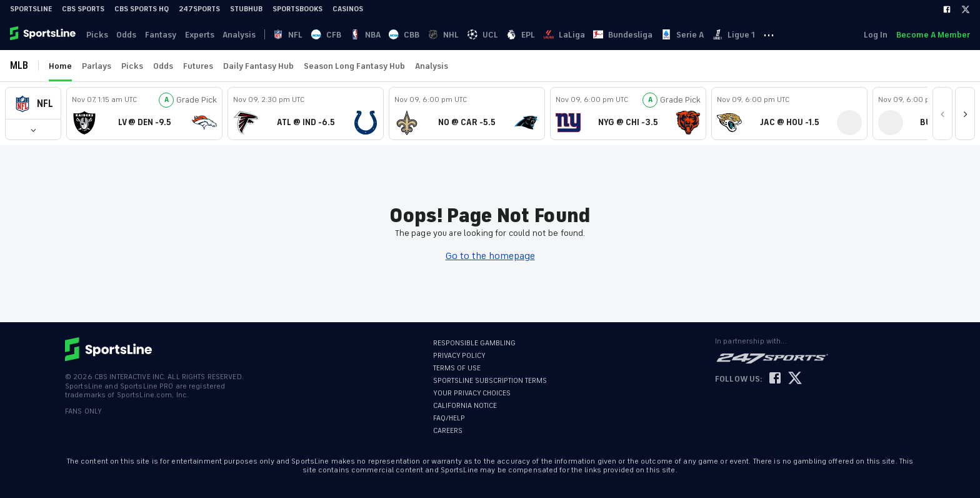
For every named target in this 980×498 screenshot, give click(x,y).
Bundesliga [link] (645, 35)
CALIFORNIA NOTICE (465, 406)
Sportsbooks (297, 9)
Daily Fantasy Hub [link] (258, 66)
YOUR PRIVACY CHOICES (472, 393)
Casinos (348, 9)
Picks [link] (98, 35)
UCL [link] (500, 35)
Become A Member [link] (933, 35)
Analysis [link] (247, 35)
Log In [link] (874, 35)
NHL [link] (460, 35)
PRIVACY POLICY (459, 356)
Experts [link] (205, 35)
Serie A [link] (706, 35)
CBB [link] (419, 35)
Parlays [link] (97, 66)
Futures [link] (198, 66)
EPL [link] (540, 35)
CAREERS (448, 431)
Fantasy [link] (165, 35)
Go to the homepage (490, 256)
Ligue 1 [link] (759, 35)
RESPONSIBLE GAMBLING (474, 343)
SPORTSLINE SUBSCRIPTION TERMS (490, 381)
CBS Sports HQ (142, 9)
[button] (33, 104)
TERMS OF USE (457, 368)
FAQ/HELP (449, 418)
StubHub (246, 9)
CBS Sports (83, 9)
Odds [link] (129, 35)
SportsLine (31, 9)
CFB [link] (338, 35)
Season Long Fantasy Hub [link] (354, 66)
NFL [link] (298, 35)
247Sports (199, 9)
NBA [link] (378, 35)
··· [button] (796, 34)
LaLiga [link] (585, 35)
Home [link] (60, 66)
